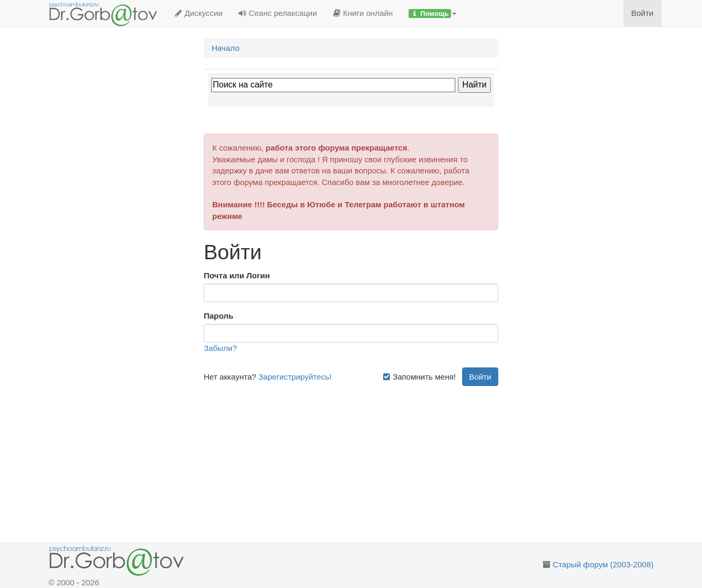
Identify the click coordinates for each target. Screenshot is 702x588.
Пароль (219, 316)
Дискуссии (199, 13)
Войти (643, 13)
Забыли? (220, 348)
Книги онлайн (363, 13)
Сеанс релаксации (278, 13)
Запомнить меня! (419, 377)
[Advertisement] (363, 460)
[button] (432, 13)
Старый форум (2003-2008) (603, 564)
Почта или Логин (237, 275)
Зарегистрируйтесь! (295, 377)
